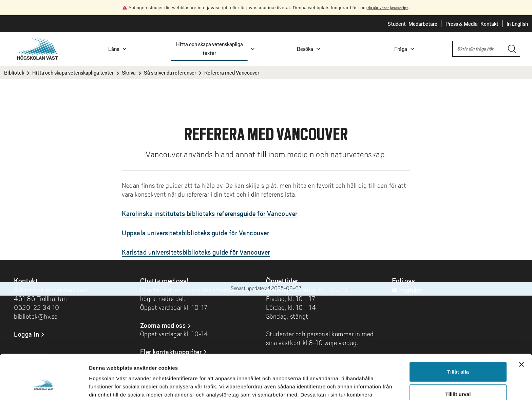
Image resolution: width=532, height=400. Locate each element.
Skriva (129, 72)
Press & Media (462, 24)
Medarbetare (423, 24)
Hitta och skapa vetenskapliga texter (73, 72)
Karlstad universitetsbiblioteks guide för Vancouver (196, 252)
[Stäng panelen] (521, 326)
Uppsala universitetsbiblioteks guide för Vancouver (195, 233)
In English (517, 24)
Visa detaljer (369, 387)
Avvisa (458, 378)
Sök (452, 41)
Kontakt (489, 24)
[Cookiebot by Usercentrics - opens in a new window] (44, 387)
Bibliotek (14, 72)
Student (397, 24)
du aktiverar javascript (387, 8)
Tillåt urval (458, 356)
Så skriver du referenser (170, 72)
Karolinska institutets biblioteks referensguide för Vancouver (210, 213)
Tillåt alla (458, 333)
